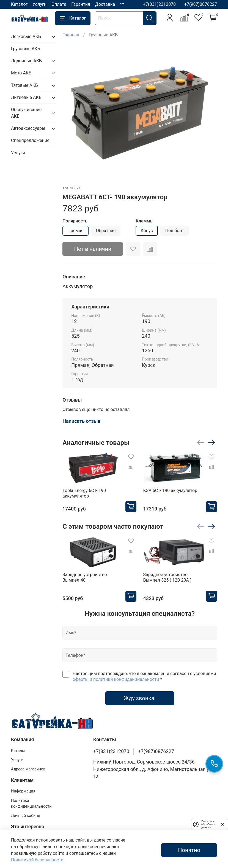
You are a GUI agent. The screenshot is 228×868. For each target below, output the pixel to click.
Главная (71, 35)
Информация (23, 791)
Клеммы (145, 221)
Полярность (75, 221)
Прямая (75, 231)
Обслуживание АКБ (26, 113)
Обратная (106, 231)
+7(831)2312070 (159, 4)
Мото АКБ (21, 73)
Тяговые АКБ (24, 85)
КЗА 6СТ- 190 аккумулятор (170, 491)
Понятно (189, 850)
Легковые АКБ (26, 37)
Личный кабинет (26, 816)
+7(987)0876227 (201, 4)
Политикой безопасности (37, 860)
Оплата (59, 4)
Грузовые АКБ (103, 35)
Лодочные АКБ (26, 61)
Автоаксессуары (28, 128)
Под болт (175, 231)
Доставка (105, 4)
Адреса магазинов (28, 769)
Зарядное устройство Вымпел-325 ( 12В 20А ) (167, 577)
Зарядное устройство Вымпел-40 (85, 577)
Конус (147, 231)
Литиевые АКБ (26, 97)
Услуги (39, 4)
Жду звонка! (140, 698)
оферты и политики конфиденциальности (116, 679)
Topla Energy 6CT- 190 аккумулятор (84, 493)
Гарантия (81, 4)
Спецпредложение (30, 140)
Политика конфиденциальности (31, 804)
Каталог (19, 4)
